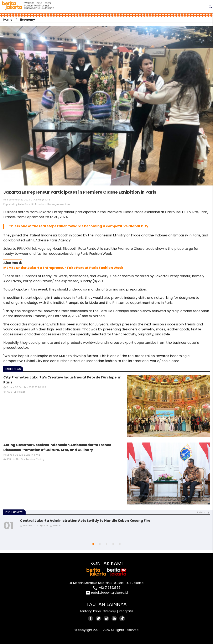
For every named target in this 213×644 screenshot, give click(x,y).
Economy (28, 20)
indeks (201, 512)
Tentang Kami (90, 611)
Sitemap (110, 611)
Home (8, 20)
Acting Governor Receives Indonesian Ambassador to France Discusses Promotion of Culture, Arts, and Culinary (57, 447)
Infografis (126, 611)
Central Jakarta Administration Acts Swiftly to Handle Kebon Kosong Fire (85, 521)
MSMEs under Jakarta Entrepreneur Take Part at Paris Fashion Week (63, 268)
